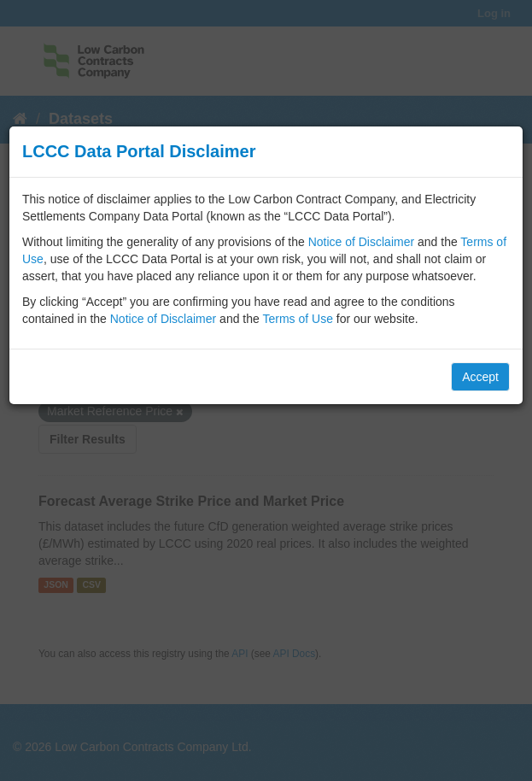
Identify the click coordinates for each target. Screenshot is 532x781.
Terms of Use (297, 319)
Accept (480, 377)
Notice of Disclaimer (361, 242)
